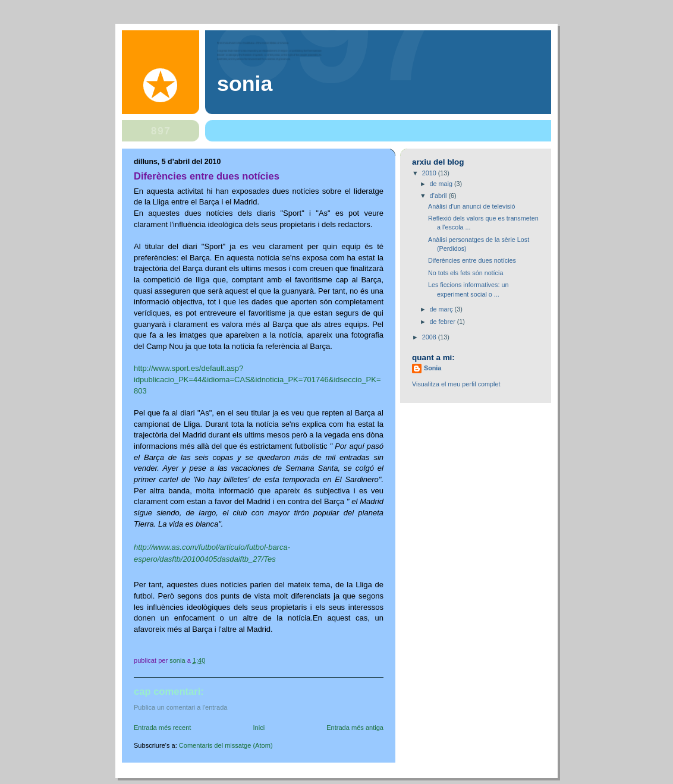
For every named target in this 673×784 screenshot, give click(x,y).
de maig (442, 184)
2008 (430, 337)
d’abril (439, 196)
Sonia (245, 84)
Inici (259, 728)
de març (442, 309)
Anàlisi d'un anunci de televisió (472, 206)
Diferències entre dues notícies (472, 260)
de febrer (444, 322)
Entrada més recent (162, 728)
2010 (430, 173)
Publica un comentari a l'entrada (180, 707)
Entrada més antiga (355, 728)
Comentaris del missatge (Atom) (226, 745)
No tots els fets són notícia (466, 273)
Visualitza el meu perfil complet (456, 384)
